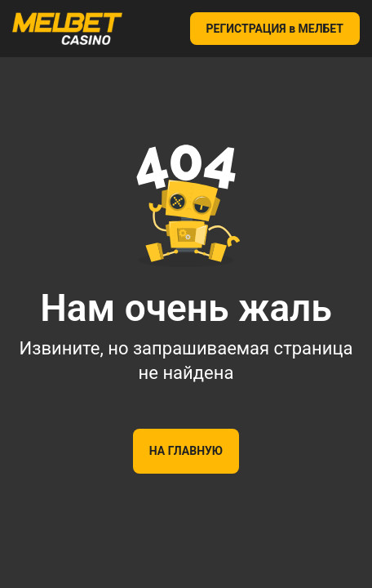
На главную (186, 451)
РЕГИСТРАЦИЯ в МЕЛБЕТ (275, 29)
